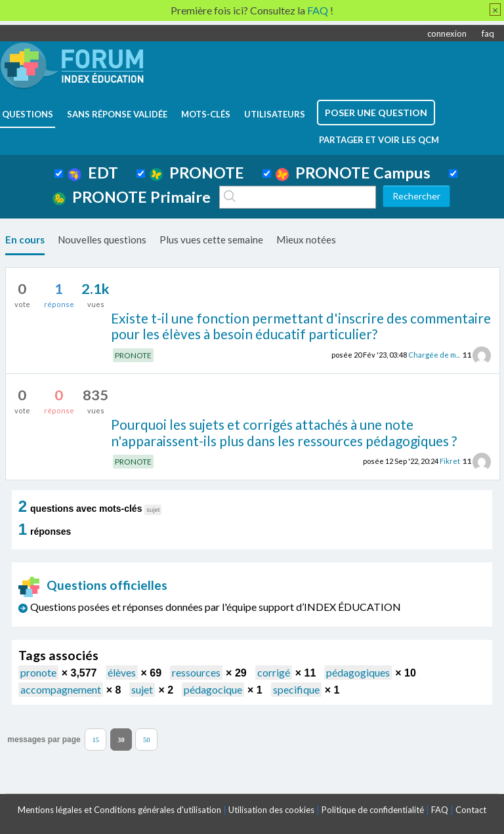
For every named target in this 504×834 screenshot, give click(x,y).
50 (147, 739)
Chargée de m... (434, 355)
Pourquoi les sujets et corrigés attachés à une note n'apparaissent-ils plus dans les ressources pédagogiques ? (284, 432)
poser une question (376, 113)
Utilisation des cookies (271, 810)
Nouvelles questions (102, 240)
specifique (296, 689)
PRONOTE (197, 173)
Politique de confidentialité (373, 810)
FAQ (440, 810)
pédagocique (213, 689)
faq (488, 33)
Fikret (450, 461)
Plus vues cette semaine (211, 240)
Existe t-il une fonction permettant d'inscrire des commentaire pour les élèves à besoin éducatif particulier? (301, 326)
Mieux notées (306, 240)
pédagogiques (358, 672)
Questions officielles (93, 585)
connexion (447, 33)
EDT (93, 173)
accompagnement (61, 689)
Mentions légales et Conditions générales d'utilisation (119, 810)
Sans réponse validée (117, 114)
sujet (142, 689)
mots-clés (206, 114)
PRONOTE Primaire (132, 197)
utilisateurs (275, 114)
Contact (471, 810)
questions (28, 114)
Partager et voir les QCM (379, 140)
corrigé (274, 672)
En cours (25, 240)
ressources (196, 672)
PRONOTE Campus (353, 173)
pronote (38, 672)
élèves (122, 672)
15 (95, 739)
